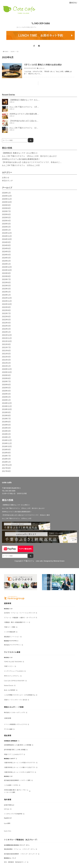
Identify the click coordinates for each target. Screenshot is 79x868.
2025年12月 (7, 196)
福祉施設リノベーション (12, 637)
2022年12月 (7, 298)
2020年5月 (6, 388)
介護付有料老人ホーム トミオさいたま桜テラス (19, 772)
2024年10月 (7, 239)
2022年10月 (7, 304)
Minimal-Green (59, 561)
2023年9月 (6, 273)
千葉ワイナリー (9, 666)
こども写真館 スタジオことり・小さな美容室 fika (20, 695)
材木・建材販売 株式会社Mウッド (15, 862)
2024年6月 (6, 248)
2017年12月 (7, 465)
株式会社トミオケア (9, 758)
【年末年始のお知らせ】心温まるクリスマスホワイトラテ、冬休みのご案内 (33, 162)
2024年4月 (6, 255)
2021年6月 (6, 351)
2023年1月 (6, 295)
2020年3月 (6, 394)
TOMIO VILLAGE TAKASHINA (13, 662)
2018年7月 (6, 456)
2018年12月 (7, 440)
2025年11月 (7, 199)
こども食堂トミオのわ (11, 785)
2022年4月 (6, 323)
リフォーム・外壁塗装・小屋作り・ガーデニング (19, 618)
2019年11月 (7, 406)
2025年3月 (6, 224)
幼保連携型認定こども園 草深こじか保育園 (18, 745)
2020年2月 (6, 397)
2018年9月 (6, 450)
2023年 (13, 52)
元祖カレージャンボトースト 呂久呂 (15, 700)
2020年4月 (6, 391)
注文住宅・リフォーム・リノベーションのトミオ (19, 613)
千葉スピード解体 (10, 627)
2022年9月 (6, 307)
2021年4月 (6, 357)
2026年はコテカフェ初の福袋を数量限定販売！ (21, 159)
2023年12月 (7, 267)
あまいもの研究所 (10, 690)
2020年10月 (7, 372)
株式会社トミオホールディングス (15, 712)
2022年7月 (6, 313)
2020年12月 (7, 369)
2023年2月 (6, 292)
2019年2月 (6, 434)
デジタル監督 (8, 729)
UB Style (7, 809)
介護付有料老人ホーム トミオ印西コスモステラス (20, 763)
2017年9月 (6, 468)
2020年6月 (6, 385)
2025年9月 (6, 205)
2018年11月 (7, 443)
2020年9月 (6, 375)
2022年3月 (6, 326)
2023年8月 (6, 276)
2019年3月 (6, 431)
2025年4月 (6, 221)
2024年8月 (6, 245)
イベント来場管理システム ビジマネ (15, 724)
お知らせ (42, 68)
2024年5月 (6, 252)
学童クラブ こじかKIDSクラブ (13, 754)
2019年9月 (6, 412)
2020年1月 (6, 400)
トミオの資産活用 (10, 632)
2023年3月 (6, 289)
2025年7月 (6, 211)
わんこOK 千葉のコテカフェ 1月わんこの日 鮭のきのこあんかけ (29, 156)
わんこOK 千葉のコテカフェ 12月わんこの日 (21, 165)
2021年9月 (6, 344)
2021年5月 (6, 354)
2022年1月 (6, 332)
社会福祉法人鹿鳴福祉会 (11, 741)
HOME (5, 52)
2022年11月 (7, 301)
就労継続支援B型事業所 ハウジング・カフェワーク (21, 854)
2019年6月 (6, 422)
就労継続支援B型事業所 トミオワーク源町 (17, 780)
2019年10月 (7, 409)
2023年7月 (6, 279)
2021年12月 (7, 335)
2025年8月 (6, 208)
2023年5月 (6, 286)
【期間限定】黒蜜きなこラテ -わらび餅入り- (20, 153)
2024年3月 (6, 258)
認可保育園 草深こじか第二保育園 (15, 750)
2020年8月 (6, 378)
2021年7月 (6, 347)
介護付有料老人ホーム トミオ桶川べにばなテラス (20, 767)
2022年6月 (6, 317)
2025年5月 (6, 218)
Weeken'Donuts (9, 685)
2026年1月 (6, 193)
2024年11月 (7, 236)
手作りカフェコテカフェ (12, 676)
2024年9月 (6, 242)
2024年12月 (7, 233)
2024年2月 (6, 261)
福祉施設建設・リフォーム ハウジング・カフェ (19, 849)
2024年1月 (6, 264)
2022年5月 (6, 320)
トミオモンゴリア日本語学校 (13, 814)
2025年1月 (6, 230)
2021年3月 (6, 360)
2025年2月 (6, 227)
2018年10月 (7, 446)
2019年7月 (6, 419)
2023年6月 (6, 283)
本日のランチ (7, 181)
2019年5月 (6, 425)
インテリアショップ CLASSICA (14, 671)
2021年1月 (6, 366)
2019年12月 (7, 403)
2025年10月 (7, 202)
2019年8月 (6, 416)
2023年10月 (7, 270)
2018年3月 (6, 459)
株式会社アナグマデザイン (12, 645)
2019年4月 (6, 428)
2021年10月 (7, 341)
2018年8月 (6, 453)
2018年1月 (6, 462)
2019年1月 (6, 437)
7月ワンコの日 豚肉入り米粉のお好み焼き (43, 65)
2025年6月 (6, 214)
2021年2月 (6, 363)
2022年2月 (6, 329)
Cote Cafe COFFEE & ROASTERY (14, 681)
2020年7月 (6, 382)
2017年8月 (6, 471)
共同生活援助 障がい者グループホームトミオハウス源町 (16, 791)
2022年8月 (6, 310)
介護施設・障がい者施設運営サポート (16, 622)
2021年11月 (7, 338)
